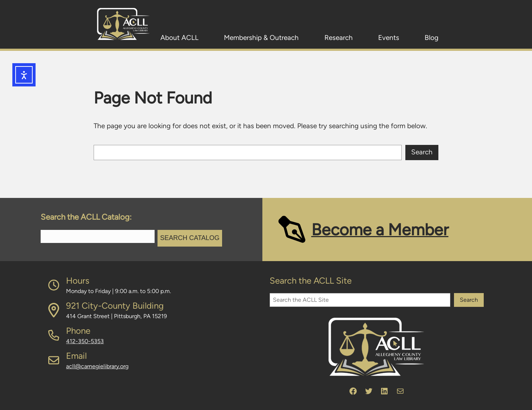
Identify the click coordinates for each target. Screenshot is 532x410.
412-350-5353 (85, 341)
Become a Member (380, 230)
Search (422, 152)
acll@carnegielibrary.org (97, 366)
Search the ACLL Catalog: (86, 217)
